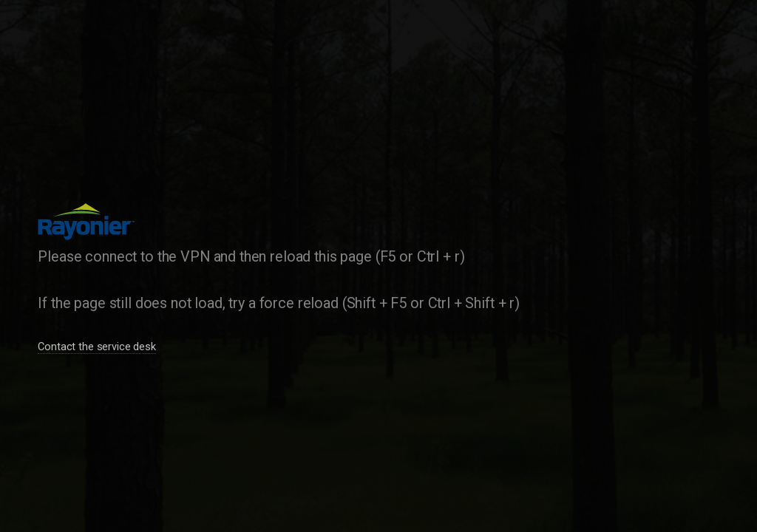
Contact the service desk (96, 347)
